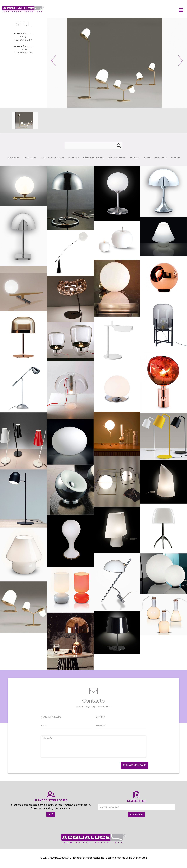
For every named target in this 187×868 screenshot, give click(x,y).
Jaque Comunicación (136, 858)
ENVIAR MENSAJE (134, 765)
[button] (61, 63)
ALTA (51, 814)
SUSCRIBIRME (136, 814)
